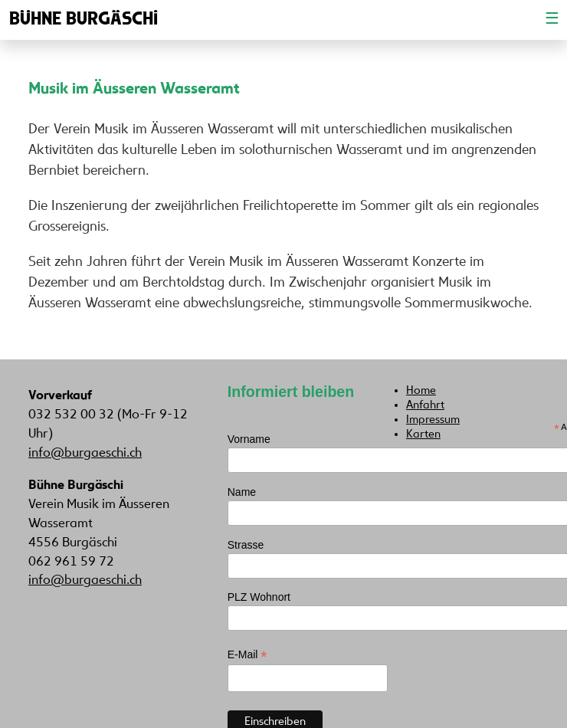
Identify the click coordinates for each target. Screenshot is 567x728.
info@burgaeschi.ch (85, 454)
